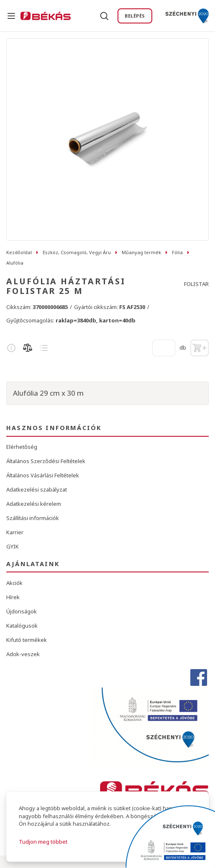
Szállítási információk (33, 518)
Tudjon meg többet (43, 842)
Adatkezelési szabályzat (37, 489)
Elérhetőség (22, 447)
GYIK (13, 546)
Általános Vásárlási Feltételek (43, 475)
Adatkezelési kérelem (34, 504)
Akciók (14, 583)
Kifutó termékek (27, 640)
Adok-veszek (23, 654)
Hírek (13, 597)
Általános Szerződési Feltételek (46, 461)
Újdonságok (22, 611)
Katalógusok (22, 626)
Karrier (15, 532)
